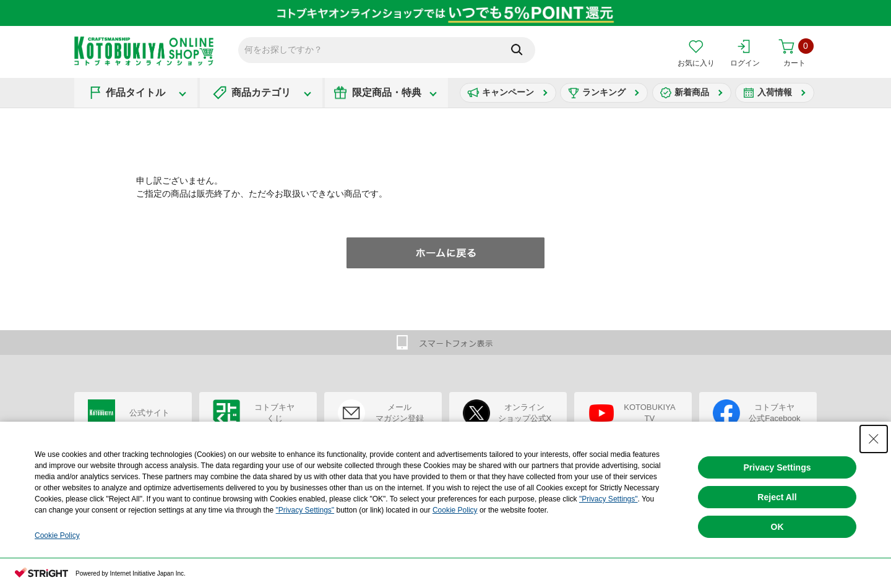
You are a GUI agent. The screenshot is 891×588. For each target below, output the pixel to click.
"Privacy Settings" (609, 499)
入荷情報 (775, 92)
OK (777, 527)
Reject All (777, 497)
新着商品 (692, 92)
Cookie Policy (455, 510)
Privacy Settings (777, 467)
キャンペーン (508, 92)
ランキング (604, 92)
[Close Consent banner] (874, 439)
